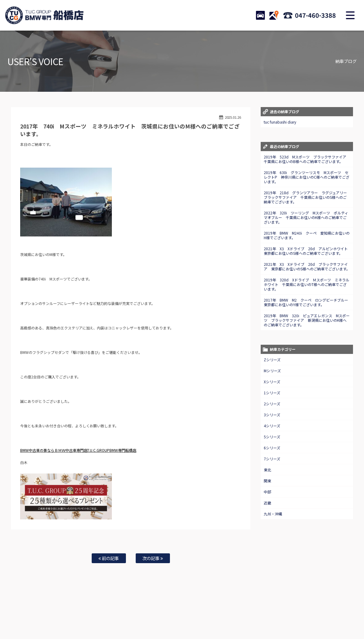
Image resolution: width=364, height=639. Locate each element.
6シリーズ (272, 448)
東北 (267, 470)
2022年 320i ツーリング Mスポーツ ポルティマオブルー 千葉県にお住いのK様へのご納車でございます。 (306, 217)
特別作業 (167, 615)
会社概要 (259, 615)
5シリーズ (272, 437)
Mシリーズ (272, 371)
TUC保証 (68, 615)
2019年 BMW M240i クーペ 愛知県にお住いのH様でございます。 (307, 235)
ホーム (21, 615)
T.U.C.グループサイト (182, 621)
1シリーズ (272, 393)
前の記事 (109, 558)
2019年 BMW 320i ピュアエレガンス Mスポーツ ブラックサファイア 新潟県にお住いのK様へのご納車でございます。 (307, 320)
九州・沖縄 (273, 514)
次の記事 (153, 558)
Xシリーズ (272, 382)
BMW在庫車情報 (44, 615)
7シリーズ (272, 459)
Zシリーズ (272, 360)
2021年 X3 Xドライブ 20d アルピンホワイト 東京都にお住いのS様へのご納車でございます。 (308, 251)
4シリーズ (272, 426)
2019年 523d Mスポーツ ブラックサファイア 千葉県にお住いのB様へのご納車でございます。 (307, 159)
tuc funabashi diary (280, 122)
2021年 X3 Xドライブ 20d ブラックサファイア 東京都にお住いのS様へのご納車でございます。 (307, 266)
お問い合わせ (189, 615)
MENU (350, 15)
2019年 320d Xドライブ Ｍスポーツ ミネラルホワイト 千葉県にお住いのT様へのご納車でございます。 (307, 284)
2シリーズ (272, 404)
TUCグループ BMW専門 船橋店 (44, 15)
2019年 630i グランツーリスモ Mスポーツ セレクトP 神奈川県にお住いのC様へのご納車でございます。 (307, 177)
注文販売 (87, 615)
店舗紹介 (211, 615)
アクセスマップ (235, 615)
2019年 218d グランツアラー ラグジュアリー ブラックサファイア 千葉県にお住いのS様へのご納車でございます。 (307, 197)
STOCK (260, 15)
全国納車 (106, 615)
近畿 (267, 503)
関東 (267, 481)
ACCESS (274, 15)
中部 (267, 492)
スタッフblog (319, 615)
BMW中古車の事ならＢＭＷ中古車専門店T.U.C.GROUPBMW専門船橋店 (78, 450)
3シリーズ (272, 415)
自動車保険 (146, 615)
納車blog (341, 615)
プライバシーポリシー (287, 615)
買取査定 (125, 615)
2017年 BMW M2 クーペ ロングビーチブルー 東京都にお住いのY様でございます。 (308, 302)
